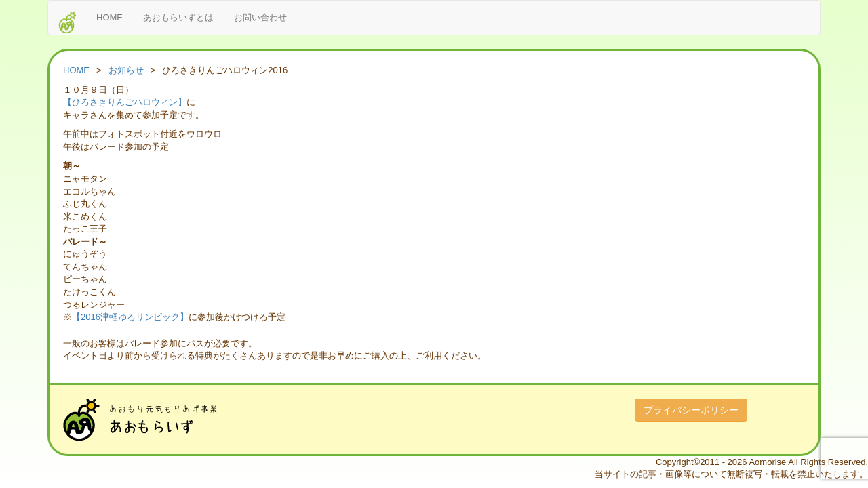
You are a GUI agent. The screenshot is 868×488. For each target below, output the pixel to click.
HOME (110, 17)
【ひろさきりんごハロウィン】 (125, 102)
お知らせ (126, 70)
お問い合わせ (260, 17)
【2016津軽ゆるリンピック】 (130, 317)
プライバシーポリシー (691, 410)
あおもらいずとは (178, 17)
